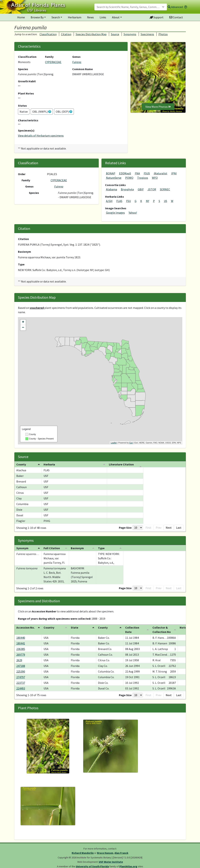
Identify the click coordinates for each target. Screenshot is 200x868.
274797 (21, 677)
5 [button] (161, 528)
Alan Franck (121, 853)
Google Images (115, 213)
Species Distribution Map (91, 34)
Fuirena (77, 62)
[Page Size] (109, 528)
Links (103, 17)
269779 (21, 655)
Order (22, 174)
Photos (163, 34)
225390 (21, 671)
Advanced (175, 7)
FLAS (119, 201)
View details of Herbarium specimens (41, 136)
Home (21, 17)
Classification (48, 34)
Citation (66, 34)
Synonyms (130, 34)
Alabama (112, 189)
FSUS (147, 173)
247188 (21, 666)
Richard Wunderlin (83, 853)
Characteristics (28, 120)
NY (148, 201)
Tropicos (143, 178)
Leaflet (114, 443)
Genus (76, 57)
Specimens (147, 34)
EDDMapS (125, 173)
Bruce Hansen (105, 853)
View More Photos (158, 107)
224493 (21, 688)
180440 (21, 638)
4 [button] (155, 528)
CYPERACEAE (53, 62)
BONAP (111, 173)
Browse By (37, 17)
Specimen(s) (26, 130)
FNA (137, 173)
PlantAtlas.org (128, 866)
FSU (128, 201)
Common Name (82, 69)
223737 (21, 683)
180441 (21, 643)
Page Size (96, 528)
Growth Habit (27, 81)
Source (115, 34)
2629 (19, 660)
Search (56, 17)
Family (49, 57)
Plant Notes (26, 93)
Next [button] (169, 528)
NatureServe (114, 178)
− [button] (23, 328)
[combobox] (131, 7)
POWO (129, 178)
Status (22, 106)
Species (23, 69)
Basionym (25, 252)
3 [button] (149, 528)
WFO (155, 178)
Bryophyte (127, 189)
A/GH (109, 201)
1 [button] (137, 528)
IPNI (174, 173)
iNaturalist (161, 173)
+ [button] (23, 322)
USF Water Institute (111, 862)
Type (21, 264)
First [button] (119, 528)
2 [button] (143, 528)
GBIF (141, 189)
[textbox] (128, 7)
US (166, 201)
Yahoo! (133, 213)
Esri (131, 443)
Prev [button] (129, 528)
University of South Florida (92, 866)
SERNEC (165, 189)
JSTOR (152, 189)
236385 (21, 649)
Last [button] (179, 528)
